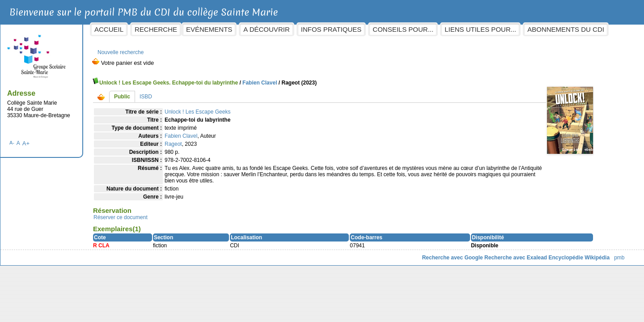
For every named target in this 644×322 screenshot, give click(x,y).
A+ (69, 139)
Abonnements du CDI (268, 45)
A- (55, 138)
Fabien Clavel (303, 78)
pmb (576, 253)
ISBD (189, 92)
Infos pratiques (374, 29)
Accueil (152, 29)
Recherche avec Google (409, 253)
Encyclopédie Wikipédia (536, 253)
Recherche (199, 29)
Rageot (217, 140)
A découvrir (310, 29)
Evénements (252, 29)
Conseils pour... (446, 29)
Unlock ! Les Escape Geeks (241, 107)
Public (165, 92)
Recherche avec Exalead (472, 253)
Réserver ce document (164, 213)
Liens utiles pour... (524, 29)
